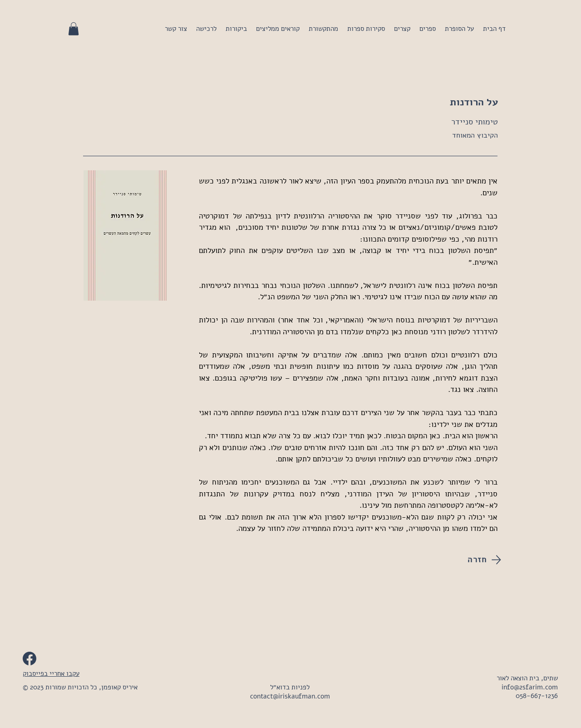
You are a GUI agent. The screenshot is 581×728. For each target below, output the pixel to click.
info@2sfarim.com (530, 687)
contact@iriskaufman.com (290, 696)
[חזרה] (470, 560)
